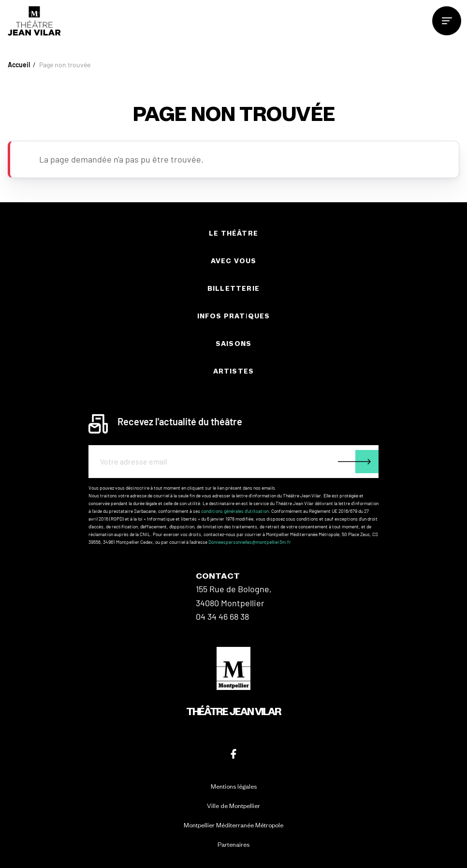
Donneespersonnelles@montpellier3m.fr (250, 542)
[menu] (447, 21)
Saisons (233, 344)
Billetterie (233, 289)
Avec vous (234, 261)
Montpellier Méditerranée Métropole (233, 825)
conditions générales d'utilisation (235, 511)
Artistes (234, 371)
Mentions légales (234, 786)
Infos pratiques (234, 316)
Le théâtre (233, 233)
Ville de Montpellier (233, 806)
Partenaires (233, 845)
